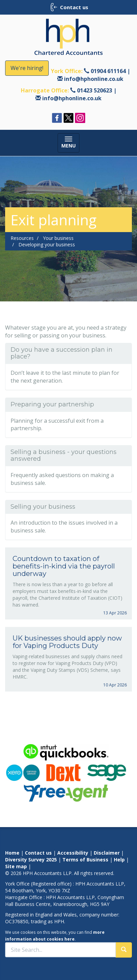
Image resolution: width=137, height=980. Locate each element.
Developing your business (47, 244)
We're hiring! (27, 68)
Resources (22, 238)
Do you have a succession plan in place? (62, 353)
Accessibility (73, 853)
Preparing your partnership (52, 404)
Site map (16, 866)
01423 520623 (95, 90)
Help (119, 860)
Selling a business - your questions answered (64, 455)
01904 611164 (108, 71)
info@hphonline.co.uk (94, 79)
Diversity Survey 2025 (31, 860)
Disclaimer (107, 853)
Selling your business (43, 507)
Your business (58, 238)
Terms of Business (85, 860)
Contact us (38, 853)
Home (12, 853)
